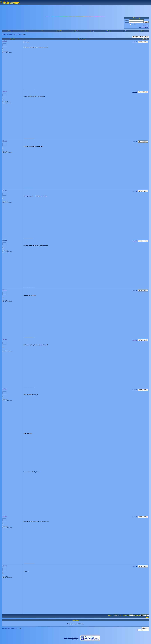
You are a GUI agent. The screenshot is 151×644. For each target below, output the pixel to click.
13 (120, 615)
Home (3, 34)
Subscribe (145, 628)
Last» (125, 615)
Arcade (124, 31)
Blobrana (5, 41)
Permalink (135, 42)
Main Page (10, 31)
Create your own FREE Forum (71, 638)
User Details (75, 31)
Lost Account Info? (144, 27)
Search (27, 31)
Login (146, 22)
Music (147, 617)
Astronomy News (11, 34)
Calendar (108, 31)
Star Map (92, 31)
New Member (145, 26)
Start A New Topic (138, 37)
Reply (147, 37)
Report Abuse (75, 640)
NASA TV (59, 31)
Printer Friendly (143, 42)
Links (43, 31)
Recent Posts (141, 31)
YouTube (19, 34)
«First (109, 615)
